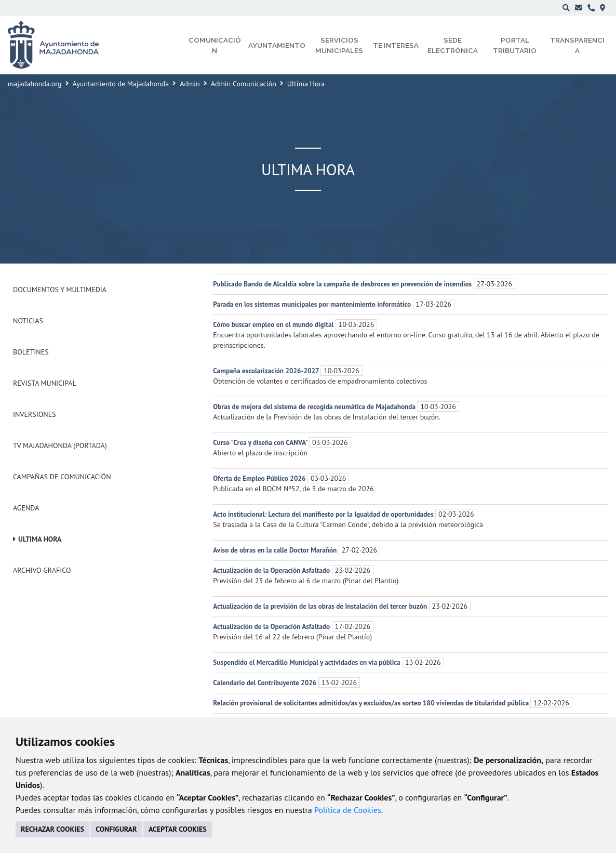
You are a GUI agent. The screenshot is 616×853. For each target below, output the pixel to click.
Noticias (28, 321)
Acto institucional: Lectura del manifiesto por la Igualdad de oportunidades (324, 514)
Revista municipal (45, 383)
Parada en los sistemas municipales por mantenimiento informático (313, 304)
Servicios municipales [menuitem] (339, 45)
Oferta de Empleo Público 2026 (260, 478)
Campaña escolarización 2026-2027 (267, 371)
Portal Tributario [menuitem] (515, 45)
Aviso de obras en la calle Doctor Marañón (276, 550)
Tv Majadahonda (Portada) (60, 445)
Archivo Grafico (42, 570)
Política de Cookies (348, 810)
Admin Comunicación (244, 84)
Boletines (31, 352)
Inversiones (35, 414)
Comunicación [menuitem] (215, 45)
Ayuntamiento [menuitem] (277, 45)
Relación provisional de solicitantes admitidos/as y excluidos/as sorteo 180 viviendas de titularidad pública (372, 703)
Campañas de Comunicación (62, 477)
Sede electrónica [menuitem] (453, 45)
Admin (190, 84)
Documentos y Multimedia (60, 290)
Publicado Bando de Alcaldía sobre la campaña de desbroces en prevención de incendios (343, 284)
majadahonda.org (35, 84)
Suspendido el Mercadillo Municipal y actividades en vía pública (307, 662)
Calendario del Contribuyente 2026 (265, 683)
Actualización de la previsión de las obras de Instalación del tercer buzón (321, 606)
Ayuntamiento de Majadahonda (121, 84)
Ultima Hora (40, 539)
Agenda (26, 508)
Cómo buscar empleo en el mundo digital (274, 324)
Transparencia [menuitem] (577, 45)
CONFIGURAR (116, 829)
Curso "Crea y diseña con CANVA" (261, 442)
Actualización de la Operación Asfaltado (272, 570)
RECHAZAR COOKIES (52, 829)
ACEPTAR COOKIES (178, 829)
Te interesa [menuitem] (396, 45)
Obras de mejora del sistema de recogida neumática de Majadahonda (315, 406)
